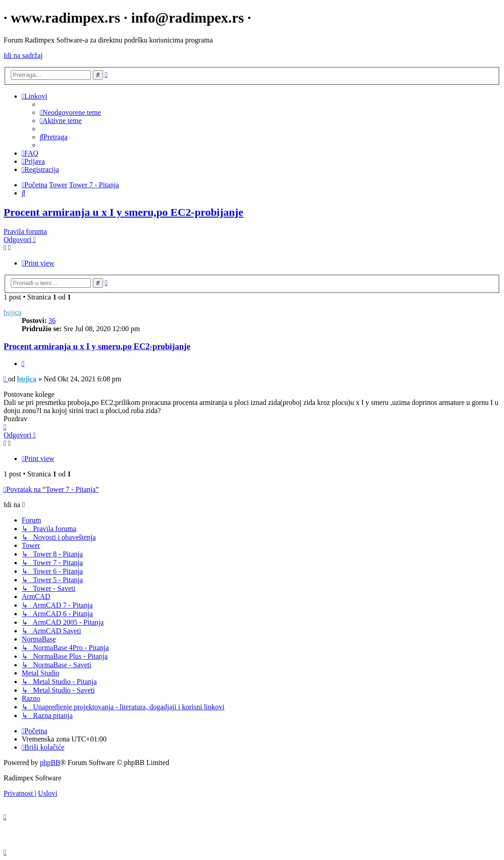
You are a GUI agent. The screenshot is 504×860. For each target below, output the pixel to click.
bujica (12, 312)
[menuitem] (70, 112)
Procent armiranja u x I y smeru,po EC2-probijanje (124, 212)
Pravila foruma (25, 231)
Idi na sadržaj (23, 55)
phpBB (50, 763)
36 (52, 321)
